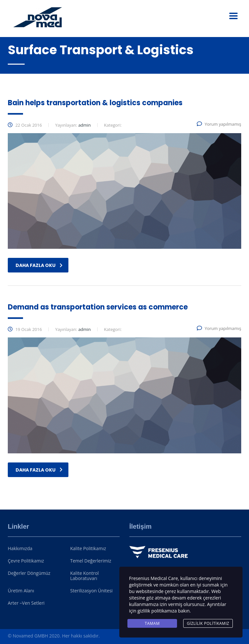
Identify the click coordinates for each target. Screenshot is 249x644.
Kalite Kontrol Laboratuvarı (85, 576)
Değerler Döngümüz (29, 573)
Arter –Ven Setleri (26, 603)
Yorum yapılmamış (219, 124)
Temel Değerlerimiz (91, 561)
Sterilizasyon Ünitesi (92, 591)
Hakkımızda (20, 549)
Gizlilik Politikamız (208, 623)
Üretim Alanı (21, 591)
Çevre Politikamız (26, 561)
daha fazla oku (39, 265)
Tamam (152, 623)
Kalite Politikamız (88, 549)
